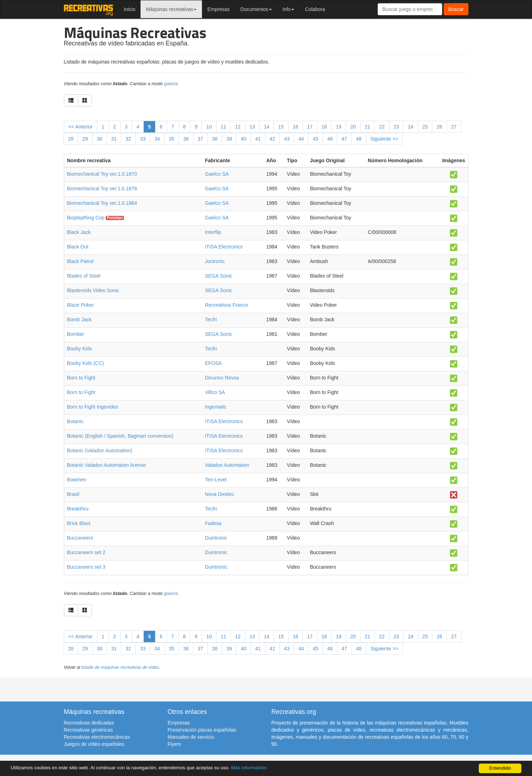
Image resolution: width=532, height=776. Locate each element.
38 (215, 139)
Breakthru (78, 509)
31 (114, 139)
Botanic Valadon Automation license (106, 465)
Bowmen (77, 480)
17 (310, 127)
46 (330, 139)
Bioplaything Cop (86, 218)
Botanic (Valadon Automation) (100, 450)
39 (229, 139)
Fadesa (213, 523)
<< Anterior (81, 127)
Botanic (75, 421)
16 (296, 127)
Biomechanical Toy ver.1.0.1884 (102, 203)
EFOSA (213, 363)
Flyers (174, 744)
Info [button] (288, 9)
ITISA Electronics (224, 247)
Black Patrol (80, 261)
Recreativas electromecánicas (97, 737)
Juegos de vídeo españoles (94, 744)
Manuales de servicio (191, 737)
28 (71, 139)
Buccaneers (80, 538)
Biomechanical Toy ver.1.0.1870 (102, 174)
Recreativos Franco (226, 305)
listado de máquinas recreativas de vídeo (120, 667)
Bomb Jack (79, 319)
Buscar (456, 9)
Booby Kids (80, 349)
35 (172, 139)
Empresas (218, 9)
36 (186, 139)
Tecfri (211, 319)
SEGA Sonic (218, 276)
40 (243, 139)
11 (224, 127)
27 (454, 127)
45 (316, 139)
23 (396, 127)
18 (324, 127)
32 (128, 139)
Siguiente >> (385, 139)
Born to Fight (81, 378)
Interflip (213, 232)
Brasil (73, 494)
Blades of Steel (84, 276)
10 (209, 127)
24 (411, 127)
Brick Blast (79, 523)
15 (281, 127)
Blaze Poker (80, 305)
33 (143, 139)
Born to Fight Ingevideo (93, 407)
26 (439, 127)
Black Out (78, 247)
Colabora (315, 9)
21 (368, 127)
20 (353, 127)
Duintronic (216, 538)
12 (238, 127)
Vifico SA (215, 392)
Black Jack (79, 232)
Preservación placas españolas (202, 730)
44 (301, 139)
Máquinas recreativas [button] (171, 9)
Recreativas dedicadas (89, 723)
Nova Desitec (220, 494)
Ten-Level (216, 480)
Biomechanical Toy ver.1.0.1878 (102, 188)
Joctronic (215, 261)
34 (157, 139)
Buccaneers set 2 (86, 552)
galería (171, 84)
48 (359, 139)
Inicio (130, 9)
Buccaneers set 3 (86, 567)
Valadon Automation (227, 465)
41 (258, 139)
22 (382, 127)
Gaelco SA (217, 174)
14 (267, 127)
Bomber (76, 334)
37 (201, 139)
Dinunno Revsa (222, 378)
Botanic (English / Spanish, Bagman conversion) (120, 436)
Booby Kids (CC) (86, 363)
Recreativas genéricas (89, 730)
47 (344, 139)
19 (339, 127)
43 (287, 139)
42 (273, 139)
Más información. (249, 768)
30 (100, 139)
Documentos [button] (256, 9)
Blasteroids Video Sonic (93, 290)
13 (252, 127)
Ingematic (216, 407)
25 (425, 127)
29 (85, 139)
